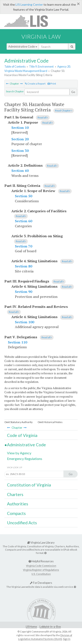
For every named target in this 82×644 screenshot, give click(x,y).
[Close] (78, 4)
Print (52, 84)
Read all (43, 117)
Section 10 (20, 128)
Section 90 (24, 292)
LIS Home (31, 627)
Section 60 (24, 221)
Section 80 (24, 266)
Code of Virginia (22, 435)
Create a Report (35, 84)
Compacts (16, 513)
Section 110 (17, 342)
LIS (29, 21)
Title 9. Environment (41, 66)
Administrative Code (23, 46)
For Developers (41, 583)
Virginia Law (41, 37)
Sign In (67, 639)
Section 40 (20, 171)
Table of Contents (15, 66)
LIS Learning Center (29, 4)
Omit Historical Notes (50, 422)
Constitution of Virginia (29, 485)
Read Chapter (64, 110)
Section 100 (24, 322)
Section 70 (24, 246)
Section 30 (20, 151)
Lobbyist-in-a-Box (50, 627)
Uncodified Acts (22, 523)
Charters (15, 494)
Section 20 (20, 139)
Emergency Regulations (25, 459)
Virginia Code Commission (41, 566)
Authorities (18, 504)
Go (73, 92)
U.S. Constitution (41, 574)
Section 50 (24, 196)
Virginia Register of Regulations (41, 570)
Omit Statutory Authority (18, 422)
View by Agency (19, 453)
